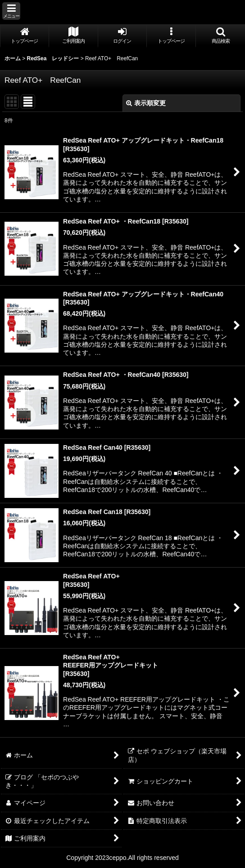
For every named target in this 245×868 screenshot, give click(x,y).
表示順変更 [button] (146, 103)
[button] (11, 11)
